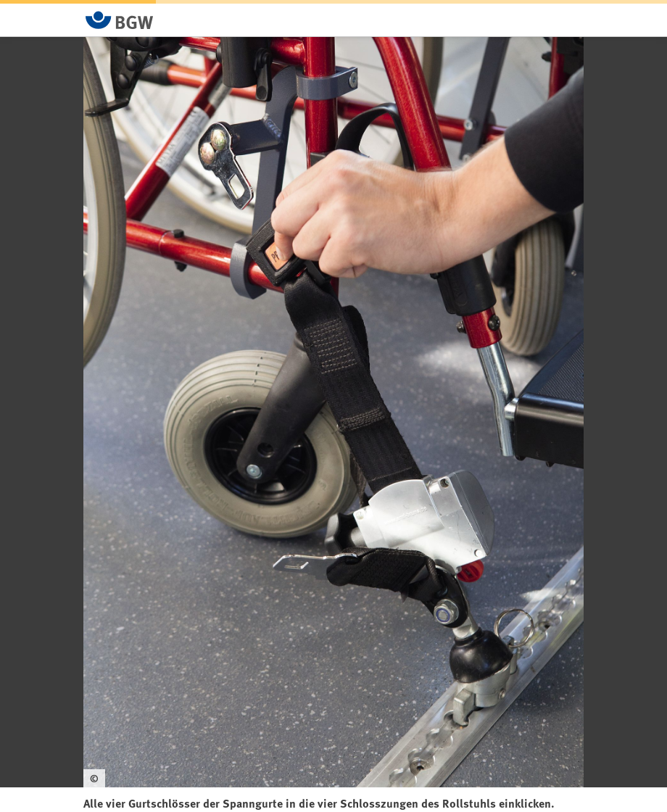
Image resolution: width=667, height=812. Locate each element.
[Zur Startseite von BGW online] (120, 20)
